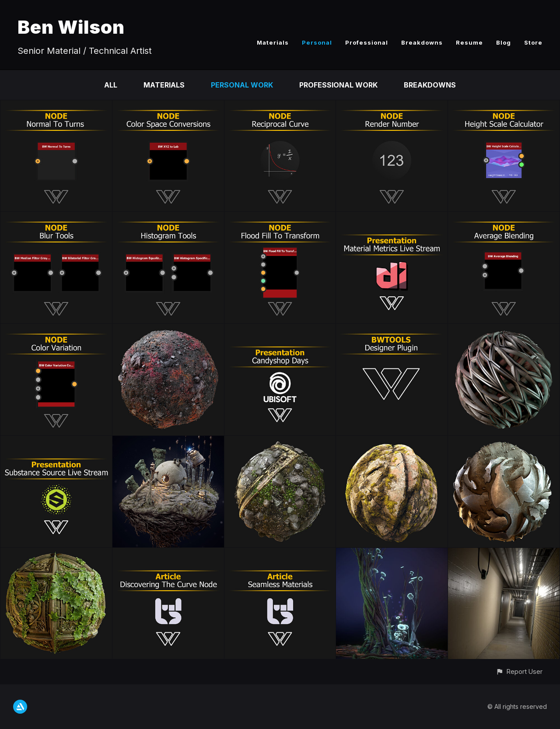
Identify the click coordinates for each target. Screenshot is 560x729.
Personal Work (242, 85)
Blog (504, 42)
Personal (317, 42)
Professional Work (338, 85)
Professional (367, 42)
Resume (469, 42)
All (111, 85)
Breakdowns (422, 42)
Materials (273, 42)
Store (533, 42)
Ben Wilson (71, 27)
